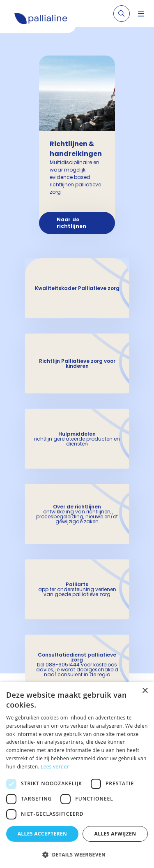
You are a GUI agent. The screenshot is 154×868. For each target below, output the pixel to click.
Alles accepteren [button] (43, 834)
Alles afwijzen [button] (115, 834)
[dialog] (77, 775)
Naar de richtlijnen (71, 223)
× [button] (145, 691)
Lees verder (55, 767)
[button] (77, 854)
